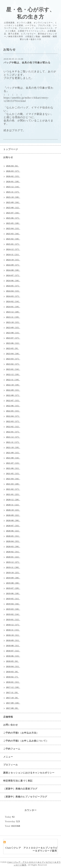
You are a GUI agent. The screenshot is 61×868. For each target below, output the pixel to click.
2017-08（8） (13, 708)
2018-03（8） (13, 672)
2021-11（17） (13, 442)
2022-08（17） (13, 395)
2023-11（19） (13, 317)
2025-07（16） (13, 213)
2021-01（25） (13, 494)
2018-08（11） (13, 646)
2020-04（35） (13, 541)
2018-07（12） (13, 651)
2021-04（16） (13, 479)
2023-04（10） (13, 354)
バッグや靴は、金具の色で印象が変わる (27, 63)
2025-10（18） (13, 197)
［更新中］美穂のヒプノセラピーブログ (25, 797)
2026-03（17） (13, 171)
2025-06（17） (13, 218)
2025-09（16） (13, 202)
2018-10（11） (13, 635)
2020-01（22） (13, 557)
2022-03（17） (13, 421)
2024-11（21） (13, 255)
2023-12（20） (13, 312)
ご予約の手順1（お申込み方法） (21, 733)
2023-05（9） (13, 348)
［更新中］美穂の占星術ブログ (20, 789)
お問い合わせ (11, 725)
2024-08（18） (13, 270)
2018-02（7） (13, 677)
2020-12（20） (13, 500)
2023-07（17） (13, 338)
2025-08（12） (13, 208)
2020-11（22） (13, 505)
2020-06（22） (13, 531)
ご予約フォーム (12, 749)
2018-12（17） (13, 625)
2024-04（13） (13, 291)
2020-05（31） (13, 536)
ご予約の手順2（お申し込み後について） (26, 741)
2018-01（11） (13, 682)
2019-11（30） (13, 567)
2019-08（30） (13, 583)
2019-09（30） (13, 578)
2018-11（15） (13, 630)
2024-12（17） (13, 249)
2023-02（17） (13, 364)
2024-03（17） (13, 296)
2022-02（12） (13, 427)
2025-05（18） (13, 223)
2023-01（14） (13, 369)
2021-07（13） (13, 463)
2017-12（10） (13, 687)
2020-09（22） (13, 515)
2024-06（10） (13, 281)
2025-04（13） (13, 228)
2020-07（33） (13, 526)
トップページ (11, 149)
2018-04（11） (13, 666)
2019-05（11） (13, 599)
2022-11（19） (13, 380)
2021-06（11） (13, 468)
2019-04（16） (13, 604)
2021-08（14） (13, 458)
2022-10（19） (13, 385)
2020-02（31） (13, 552)
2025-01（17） (13, 244)
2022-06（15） (13, 406)
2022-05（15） (13, 411)
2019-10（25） (13, 573)
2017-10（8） (13, 698)
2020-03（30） (13, 547)
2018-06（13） (13, 656)
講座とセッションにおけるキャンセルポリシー (29, 773)
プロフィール (11, 765)
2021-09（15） (13, 453)
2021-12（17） (13, 437)
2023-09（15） (13, 328)
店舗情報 (8, 717)
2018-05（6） (13, 661)
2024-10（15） (13, 260)
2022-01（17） (13, 432)
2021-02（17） (13, 489)
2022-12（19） (13, 374)
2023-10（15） (13, 322)
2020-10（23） (13, 510)
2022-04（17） (13, 416)
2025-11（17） (13, 192)
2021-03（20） (13, 484)
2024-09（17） (13, 265)
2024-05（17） (13, 286)
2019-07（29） (13, 588)
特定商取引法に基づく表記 (18, 781)
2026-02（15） (13, 176)
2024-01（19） (13, 307)
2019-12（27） (13, 562)
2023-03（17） (13, 359)
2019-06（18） (13, 593)
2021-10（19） (13, 447)
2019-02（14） (13, 614)
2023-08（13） (13, 333)
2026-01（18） (13, 182)
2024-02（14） (13, 301)
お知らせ (8, 157)
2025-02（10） (13, 239)
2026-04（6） (13, 166)
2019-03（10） (13, 609)
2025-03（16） (13, 234)
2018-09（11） (13, 640)
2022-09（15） (13, 390)
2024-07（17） (13, 275)
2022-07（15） (13, 401)
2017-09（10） (13, 703)
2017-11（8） (12, 693)
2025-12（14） (13, 187)
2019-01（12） (13, 620)
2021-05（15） (13, 474)
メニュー (8, 757)
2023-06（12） (13, 343)
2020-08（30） (13, 520)
